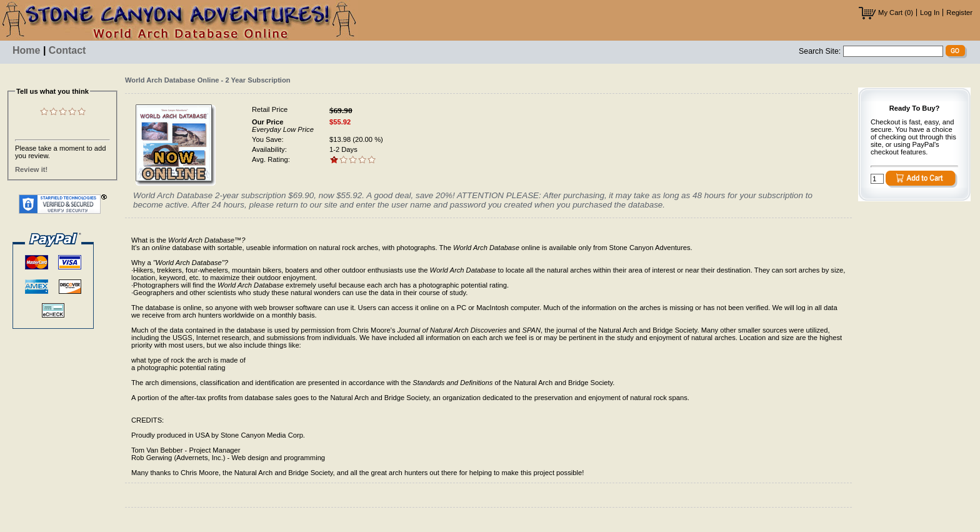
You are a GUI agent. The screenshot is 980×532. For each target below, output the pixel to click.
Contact (67, 50)
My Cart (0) (886, 13)
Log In (930, 13)
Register (959, 13)
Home (26, 50)
